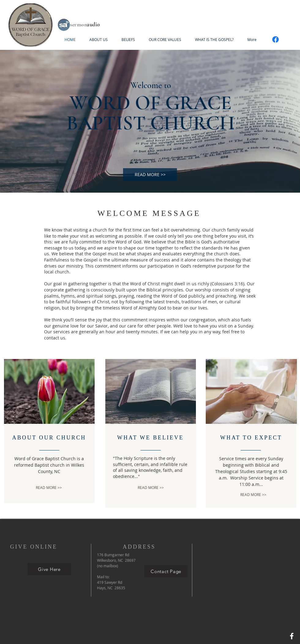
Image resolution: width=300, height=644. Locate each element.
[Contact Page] (166, 571)
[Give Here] (49, 569)
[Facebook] (276, 39)
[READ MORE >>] (150, 175)
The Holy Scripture (134, 458)
